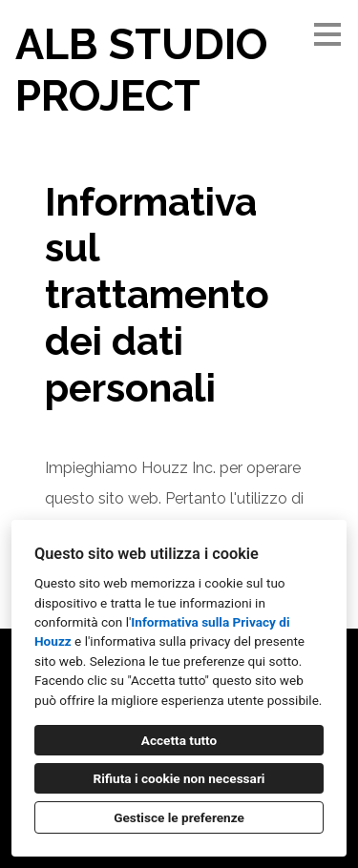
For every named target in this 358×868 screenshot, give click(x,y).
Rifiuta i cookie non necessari (179, 778)
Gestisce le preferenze (179, 817)
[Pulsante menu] (327, 34)
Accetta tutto (179, 740)
